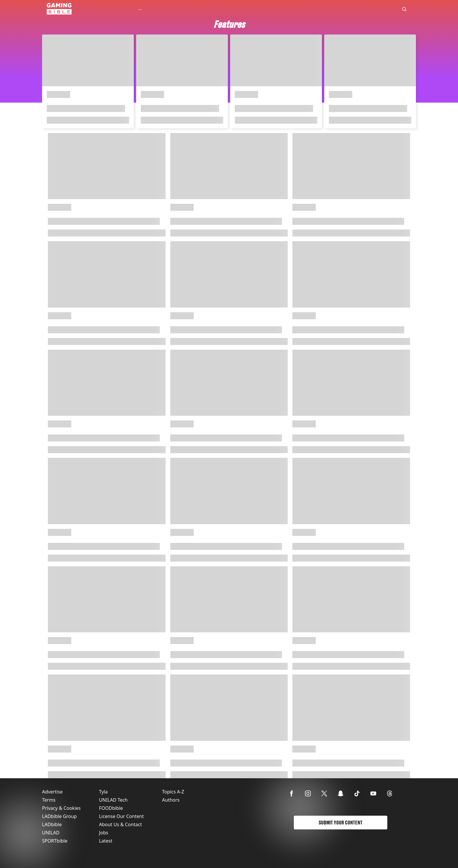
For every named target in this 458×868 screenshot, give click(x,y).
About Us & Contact (120, 824)
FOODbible (111, 808)
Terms (49, 800)
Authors (171, 800)
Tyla (103, 792)
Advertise (52, 792)
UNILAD (51, 833)
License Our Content (121, 816)
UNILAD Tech (113, 800)
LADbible (52, 824)
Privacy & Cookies (61, 808)
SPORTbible (55, 841)
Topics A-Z (173, 792)
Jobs (104, 833)
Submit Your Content (341, 823)
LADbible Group (59, 816)
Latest (106, 841)
